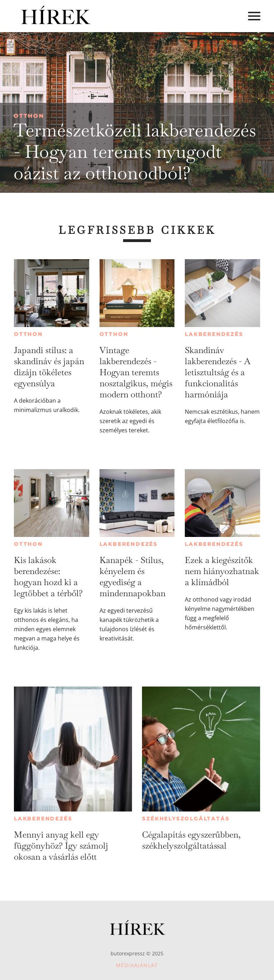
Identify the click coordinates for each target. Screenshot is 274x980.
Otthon (29, 116)
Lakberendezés (214, 334)
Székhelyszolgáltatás (186, 819)
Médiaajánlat (137, 965)
